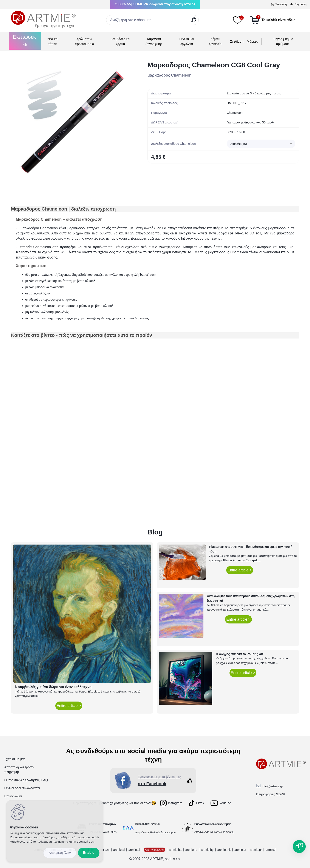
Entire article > (69, 706)
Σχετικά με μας (15, 759)
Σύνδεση (281, 4)
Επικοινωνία (13, 796)
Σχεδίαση (237, 41)
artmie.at (240, 850)
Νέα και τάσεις (53, 41)
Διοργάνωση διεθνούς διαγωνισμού (155, 833)
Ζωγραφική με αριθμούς (283, 41)
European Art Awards (147, 824)
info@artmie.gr (272, 786)
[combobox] (261, 144)
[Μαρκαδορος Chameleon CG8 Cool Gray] (72, 122)
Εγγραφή (301, 4)
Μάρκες (252, 41)
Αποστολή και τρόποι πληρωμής (19, 770)
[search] (194, 22)
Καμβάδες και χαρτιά (120, 41)
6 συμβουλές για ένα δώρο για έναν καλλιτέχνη (53, 687)
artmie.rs (104, 850)
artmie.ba (175, 850)
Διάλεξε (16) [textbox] (239, 144)
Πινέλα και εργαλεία (187, 41)
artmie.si (119, 850)
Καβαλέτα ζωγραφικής (154, 41)
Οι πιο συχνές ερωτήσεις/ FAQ (26, 780)
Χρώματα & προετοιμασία (84, 41)
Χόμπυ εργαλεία (215, 41)
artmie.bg (207, 850)
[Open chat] (299, 846)
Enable (89, 853)
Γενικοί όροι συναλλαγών (22, 788)
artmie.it (271, 850)
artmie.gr (256, 850)
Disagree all (60, 853)
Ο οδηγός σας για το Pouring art (239, 654)
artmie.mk (224, 850)
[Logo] (43, 19)
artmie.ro (191, 850)
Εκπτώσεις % (25, 41)
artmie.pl (134, 850)
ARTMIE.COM (154, 850)
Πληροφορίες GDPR (271, 794)
